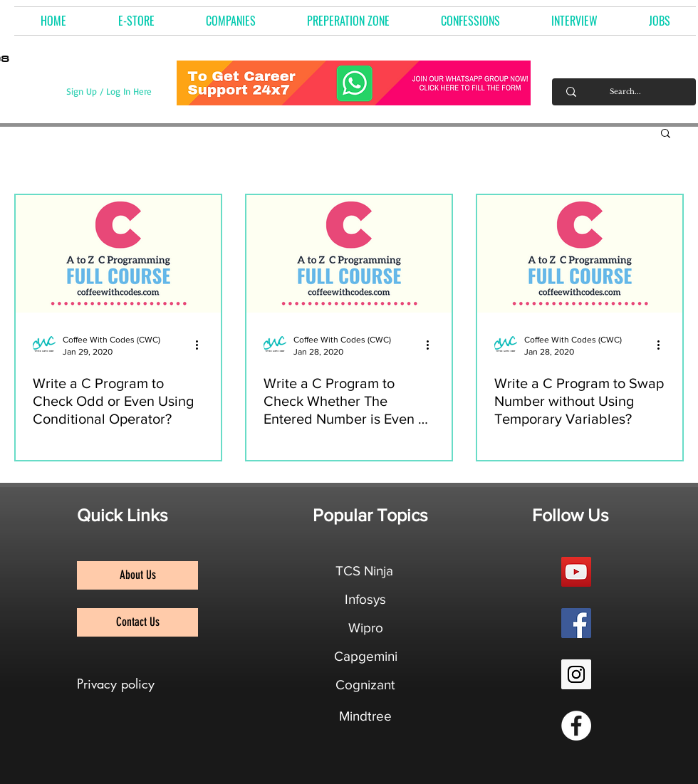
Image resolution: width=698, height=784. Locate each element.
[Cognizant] (365, 685)
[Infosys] (365, 600)
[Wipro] (365, 628)
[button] (231, 21)
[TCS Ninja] (364, 571)
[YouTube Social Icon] (576, 572)
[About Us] (137, 575)
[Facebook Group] (576, 726)
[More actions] (202, 345)
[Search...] (625, 92)
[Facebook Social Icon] (576, 623)
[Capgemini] (366, 657)
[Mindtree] (365, 716)
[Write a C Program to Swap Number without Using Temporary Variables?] (580, 254)
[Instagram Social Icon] (576, 674)
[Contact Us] (137, 622)
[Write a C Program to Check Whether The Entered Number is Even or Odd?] (349, 254)
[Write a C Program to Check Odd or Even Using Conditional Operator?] (118, 254)
